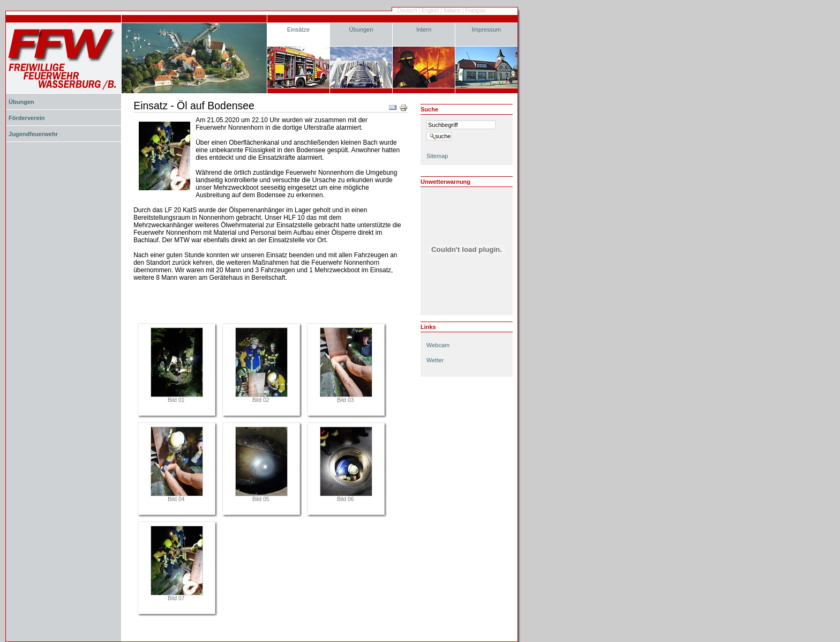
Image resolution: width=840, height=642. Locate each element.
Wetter (435, 360)
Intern (424, 29)
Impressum (487, 29)
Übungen (361, 29)
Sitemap (437, 156)
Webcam (438, 345)
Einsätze (298, 29)
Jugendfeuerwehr (33, 134)
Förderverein (27, 118)
